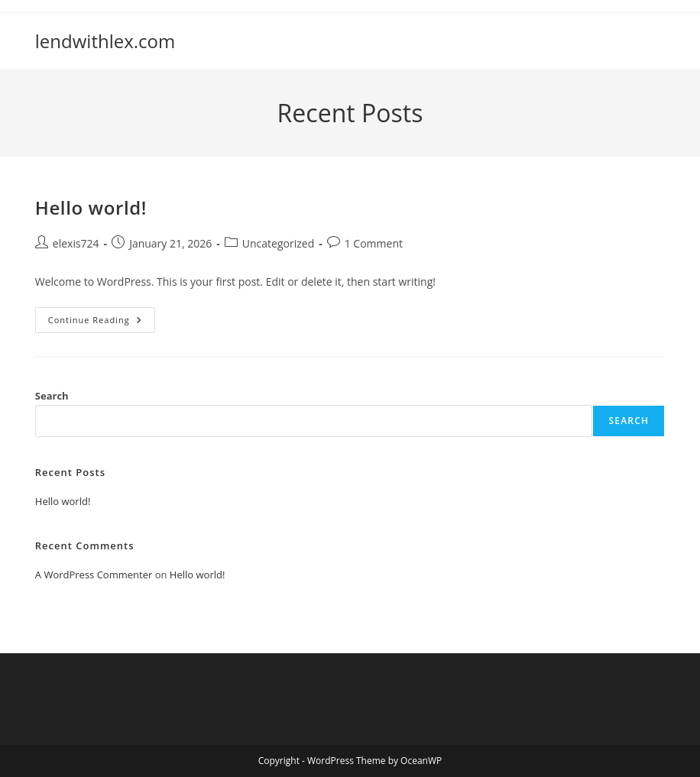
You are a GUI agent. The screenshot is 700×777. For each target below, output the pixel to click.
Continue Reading (102, 323)
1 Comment (374, 243)
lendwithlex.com (105, 41)
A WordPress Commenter (94, 575)
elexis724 (76, 243)
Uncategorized (278, 243)
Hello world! (91, 207)
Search (52, 396)
